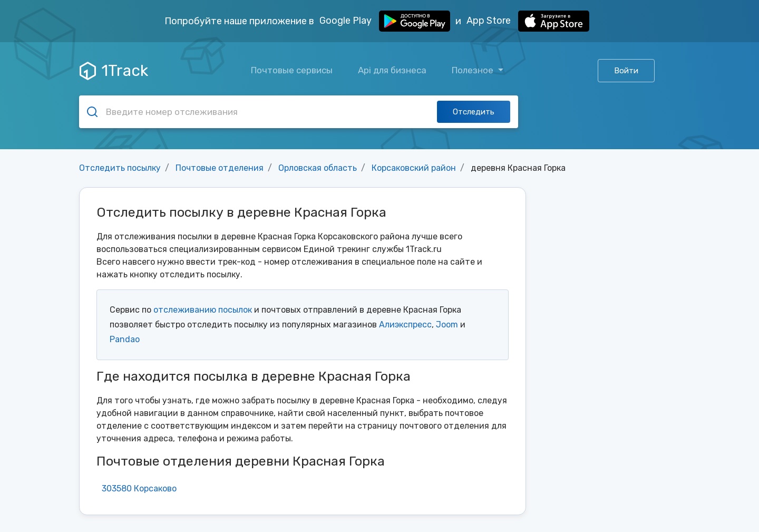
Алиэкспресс (405, 325)
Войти (626, 71)
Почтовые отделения (220, 168)
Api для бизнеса (392, 70)
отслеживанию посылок (203, 310)
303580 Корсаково (139, 489)
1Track (114, 71)
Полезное (474, 70)
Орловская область (318, 168)
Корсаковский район (414, 168)
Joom (447, 325)
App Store (528, 21)
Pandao (125, 339)
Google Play (385, 21)
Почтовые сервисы (292, 70)
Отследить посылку (120, 168)
